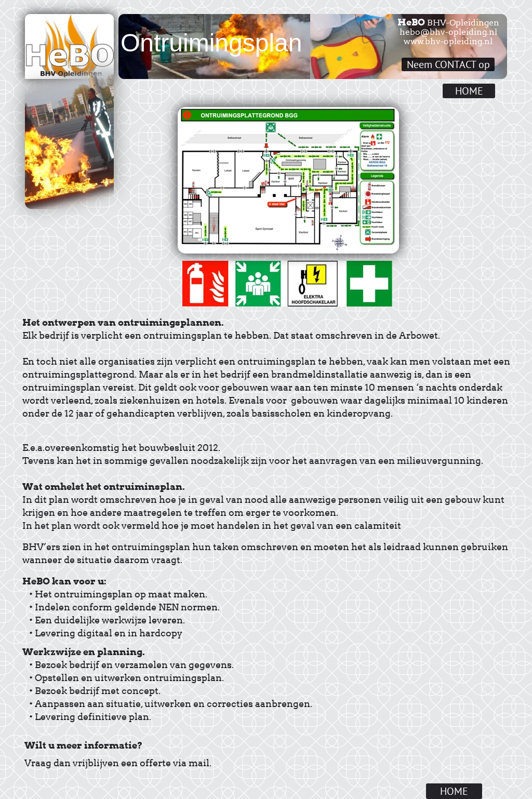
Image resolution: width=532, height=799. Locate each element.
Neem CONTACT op (448, 64)
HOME (469, 91)
